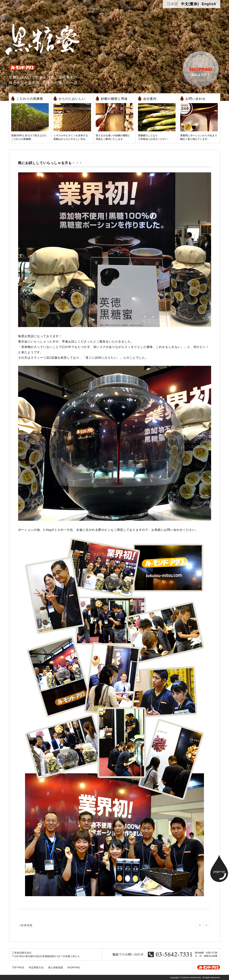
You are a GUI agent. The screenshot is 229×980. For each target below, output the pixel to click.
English (209, 4)
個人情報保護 (55, 967)
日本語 (173, 4)
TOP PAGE (18, 967)
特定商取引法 (36, 967)
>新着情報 (26, 925)
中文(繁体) (190, 4)
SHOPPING (74, 967)
